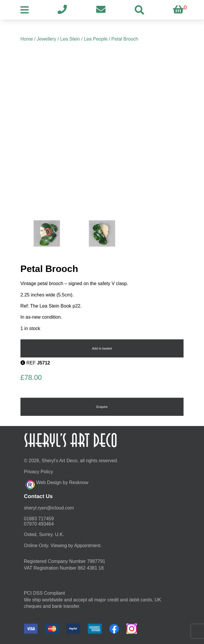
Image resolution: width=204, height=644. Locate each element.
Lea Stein (70, 39)
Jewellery (47, 39)
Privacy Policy (39, 472)
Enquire (102, 407)
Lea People (96, 39)
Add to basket (102, 348)
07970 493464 (39, 524)
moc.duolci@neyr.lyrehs (49, 508)
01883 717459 (39, 519)
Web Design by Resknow (57, 484)
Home (27, 39)
